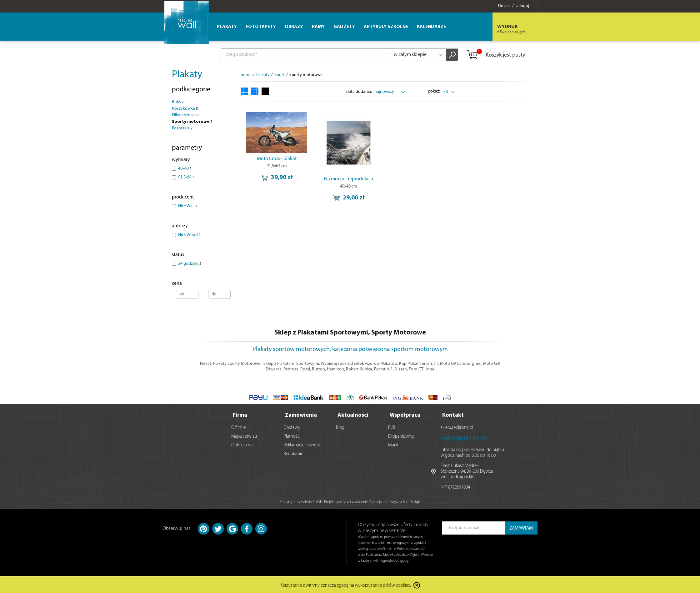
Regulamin (293, 453)
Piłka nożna (186, 115)
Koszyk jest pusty (495, 55)
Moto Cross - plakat (277, 159)
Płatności (292, 436)
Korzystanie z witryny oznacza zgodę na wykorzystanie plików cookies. (346, 585)
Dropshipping (401, 436)
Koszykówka (185, 109)
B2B (392, 427)
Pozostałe (182, 128)
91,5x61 (186, 177)
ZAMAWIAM (521, 528)
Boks (178, 102)
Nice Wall (188, 206)
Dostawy (292, 427)
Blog (340, 427)
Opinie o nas (243, 445)
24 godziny (190, 264)
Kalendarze (431, 27)
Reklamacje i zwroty (302, 445)
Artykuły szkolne (386, 27)
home (246, 75)
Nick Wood (189, 235)
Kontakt (453, 415)
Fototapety (261, 27)
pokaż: (434, 91)
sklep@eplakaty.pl (457, 427)
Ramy (318, 27)
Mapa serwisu (244, 436)
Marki (393, 445)
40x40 (185, 169)
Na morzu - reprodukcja (349, 179)
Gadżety (344, 27)
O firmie (238, 427)
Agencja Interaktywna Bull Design (395, 501)
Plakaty (187, 75)
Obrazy (294, 27)
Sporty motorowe (192, 122)
